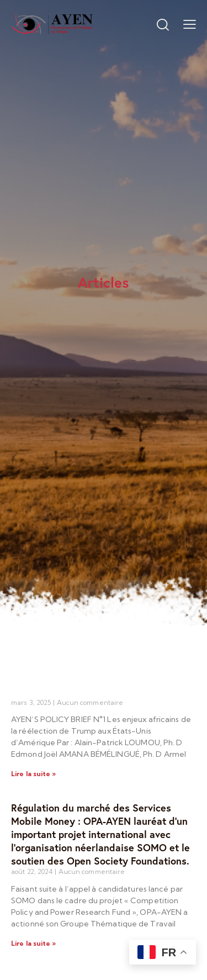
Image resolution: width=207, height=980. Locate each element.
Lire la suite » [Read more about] (34, 774)
